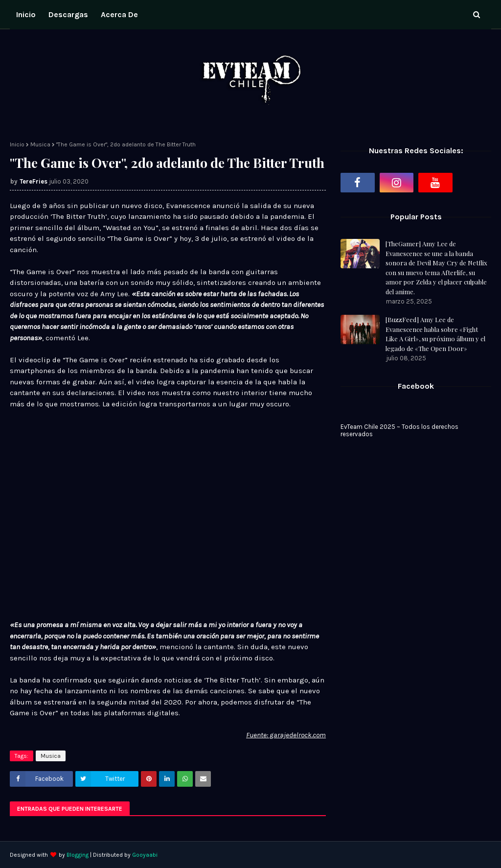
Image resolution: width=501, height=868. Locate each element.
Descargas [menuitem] (68, 14)
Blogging (78, 855)
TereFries (34, 181)
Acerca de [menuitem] (119, 14)
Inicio (17, 144)
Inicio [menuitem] (26, 14)
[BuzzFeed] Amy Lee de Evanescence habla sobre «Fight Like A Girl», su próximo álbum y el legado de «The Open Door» (435, 334)
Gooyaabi (145, 855)
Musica (40, 144)
